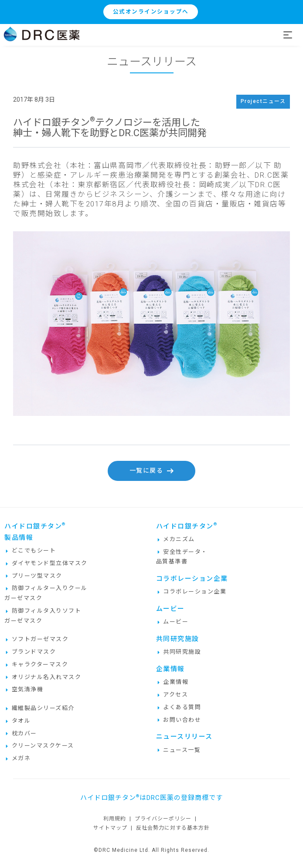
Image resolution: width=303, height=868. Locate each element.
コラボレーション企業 (191, 592)
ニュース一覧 (179, 750)
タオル (17, 721)
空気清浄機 (24, 689)
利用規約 (115, 819)
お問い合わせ (179, 720)
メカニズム (175, 539)
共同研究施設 (179, 652)
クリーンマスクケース (39, 746)
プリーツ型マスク (33, 576)
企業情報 (172, 682)
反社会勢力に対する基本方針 (173, 828)
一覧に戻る (152, 471)
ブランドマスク (30, 652)
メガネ (17, 758)
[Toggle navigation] (293, 35)
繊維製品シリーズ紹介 (39, 708)
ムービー (172, 622)
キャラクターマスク (36, 664)
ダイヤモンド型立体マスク (46, 563)
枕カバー (21, 733)
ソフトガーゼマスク (36, 639)
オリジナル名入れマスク (43, 677)
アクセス (172, 695)
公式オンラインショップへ (151, 12)
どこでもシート (30, 551)
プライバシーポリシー (163, 819)
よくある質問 (179, 707)
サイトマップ (110, 828)
